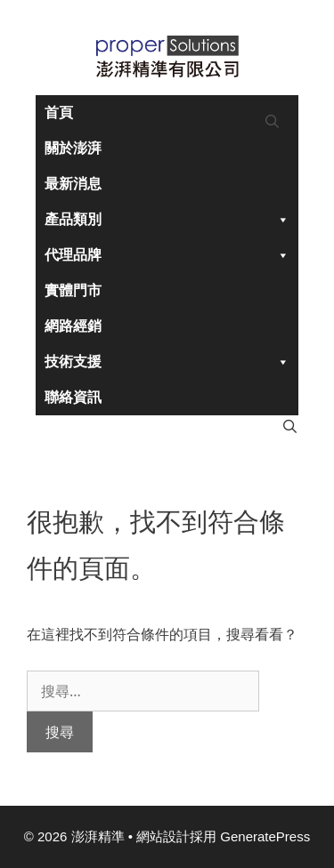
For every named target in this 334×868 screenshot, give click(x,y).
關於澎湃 (73, 148)
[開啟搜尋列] (272, 122)
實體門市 (73, 290)
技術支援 (167, 362)
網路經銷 (73, 326)
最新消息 (73, 184)
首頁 (59, 113)
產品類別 (167, 220)
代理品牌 (167, 255)
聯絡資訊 (73, 397)
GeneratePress (265, 836)
